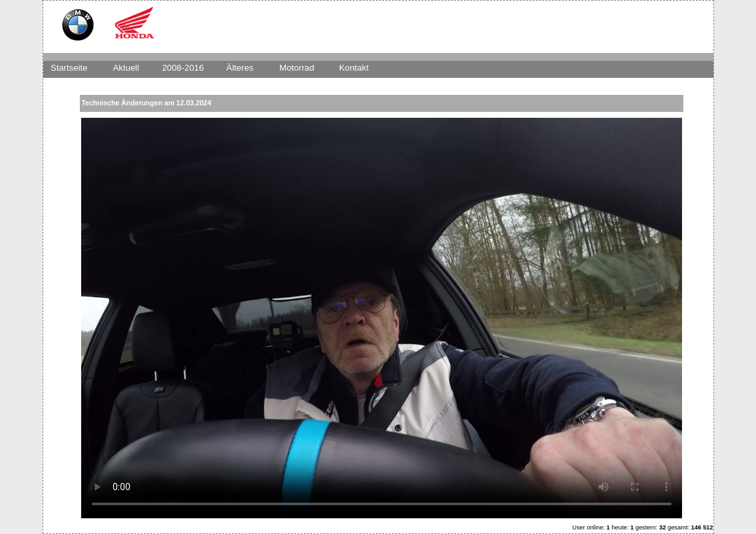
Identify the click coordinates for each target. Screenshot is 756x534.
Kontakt (354, 68)
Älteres (240, 68)
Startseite (69, 68)
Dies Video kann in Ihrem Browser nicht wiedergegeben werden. (382, 318)
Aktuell (126, 68)
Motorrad (297, 68)
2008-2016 (183, 68)
